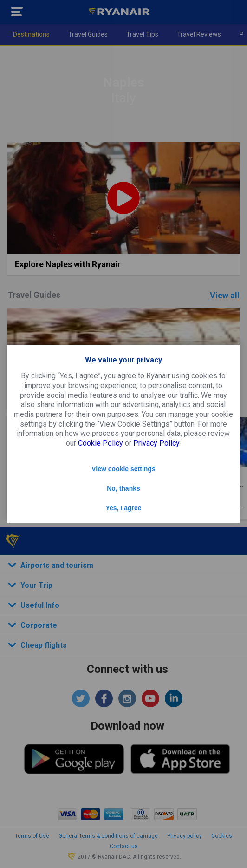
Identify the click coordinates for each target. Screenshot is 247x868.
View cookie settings (123, 469)
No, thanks (123, 488)
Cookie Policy (101, 443)
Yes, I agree (123, 508)
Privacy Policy (156, 443)
